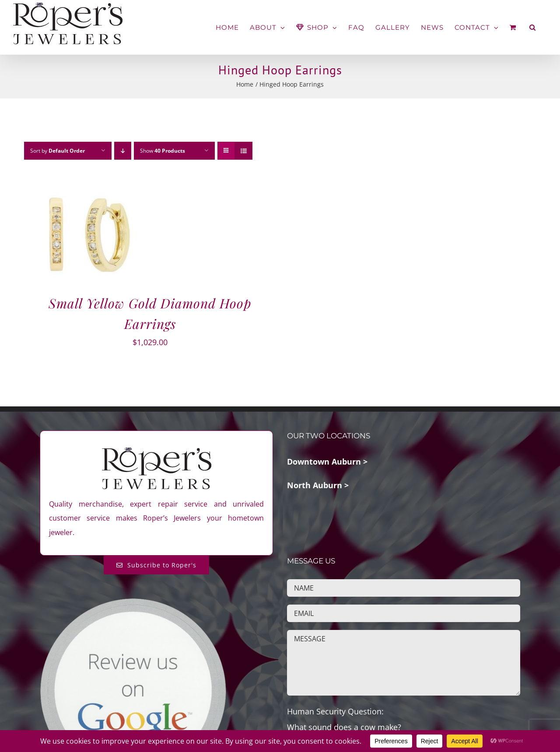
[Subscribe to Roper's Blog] (156, 565)
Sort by (58, 151)
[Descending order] (123, 151)
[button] (533, 27)
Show (163, 151)
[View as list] (243, 151)
